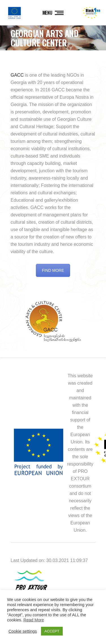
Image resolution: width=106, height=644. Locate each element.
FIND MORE (53, 270)
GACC (17, 75)
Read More (34, 620)
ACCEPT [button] (52, 631)
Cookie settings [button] (23, 631)
